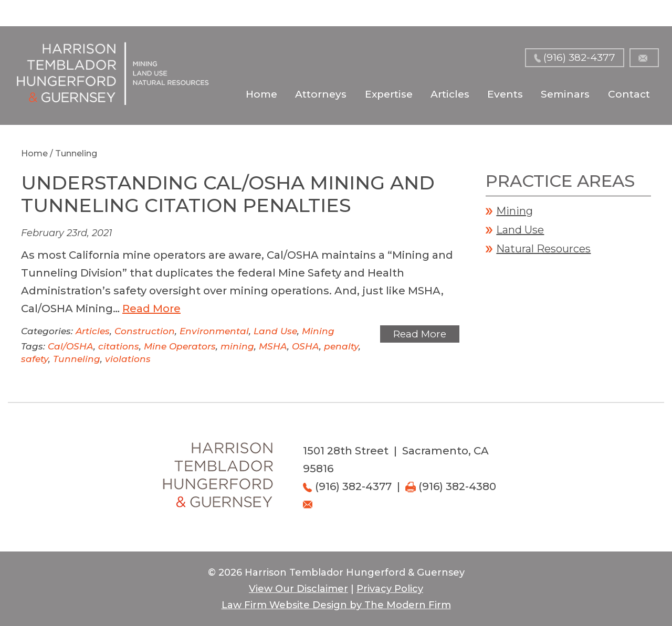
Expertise (389, 94)
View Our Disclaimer (298, 589)
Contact (629, 94)
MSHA (273, 346)
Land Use (275, 331)
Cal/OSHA (71, 346)
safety (35, 359)
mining (237, 346)
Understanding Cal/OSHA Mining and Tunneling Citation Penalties (228, 194)
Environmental (214, 331)
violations (128, 359)
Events (505, 94)
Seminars (565, 94)
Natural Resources (543, 249)
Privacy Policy (390, 589)
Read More (151, 309)
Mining (318, 331)
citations (119, 346)
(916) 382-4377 (579, 57)
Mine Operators (180, 346)
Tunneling (77, 359)
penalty (341, 346)
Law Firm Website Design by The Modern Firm (336, 605)
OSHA (306, 346)
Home (261, 94)
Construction (145, 331)
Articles (450, 94)
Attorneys (321, 94)
